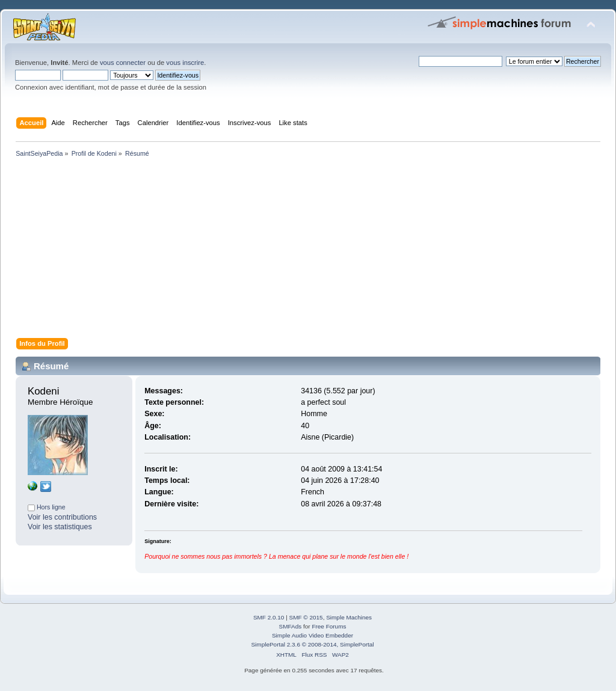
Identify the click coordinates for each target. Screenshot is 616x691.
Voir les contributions (62, 517)
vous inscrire (185, 63)
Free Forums (329, 626)
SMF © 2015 (306, 617)
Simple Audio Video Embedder (313, 635)
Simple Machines (349, 617)
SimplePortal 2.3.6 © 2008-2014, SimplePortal (312, 644)
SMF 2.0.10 (269, 617)
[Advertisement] (308, 250)
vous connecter (123, 63)
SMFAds (291, 626)
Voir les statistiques (60, 527)
